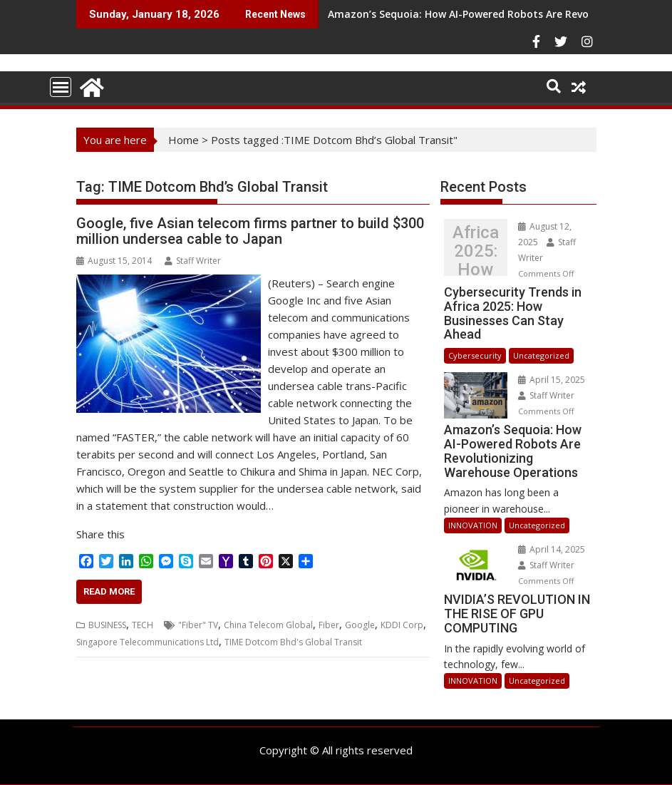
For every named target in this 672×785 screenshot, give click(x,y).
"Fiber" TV (198, 625)
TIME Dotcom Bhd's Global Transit (293, 642)
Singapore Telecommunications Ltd (148, 642)
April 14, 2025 (552, 549)
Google (360, 625)
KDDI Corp (402, 625)
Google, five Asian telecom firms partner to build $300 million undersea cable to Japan (250, 231)
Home (183, 140)
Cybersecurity (475, 355)
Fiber (329, 625)
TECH (143, 625)
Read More (109, 591)
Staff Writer (193, 261)
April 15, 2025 (552, 380)
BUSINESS (107, 625)
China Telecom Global (268, 625)
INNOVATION (473, 525)
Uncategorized (541, 355)
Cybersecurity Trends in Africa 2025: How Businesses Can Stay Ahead (476, 251)
